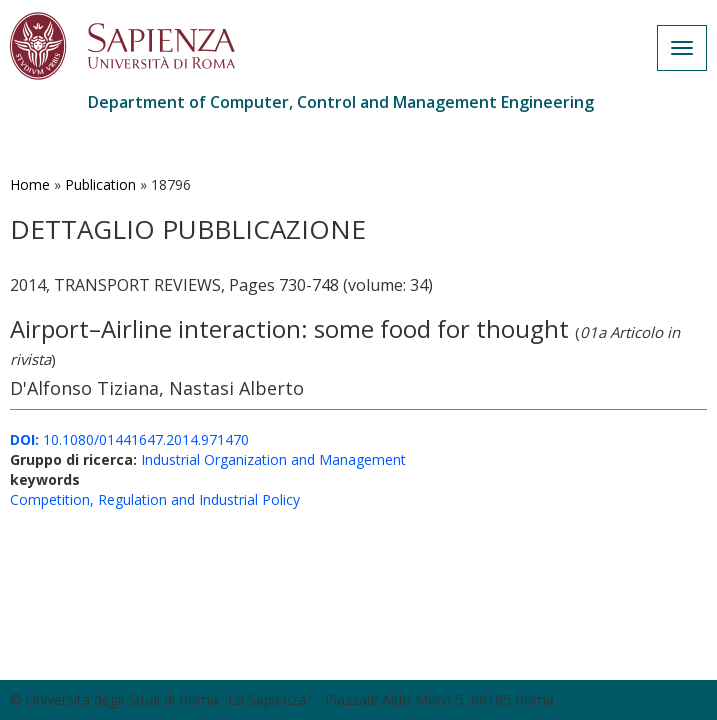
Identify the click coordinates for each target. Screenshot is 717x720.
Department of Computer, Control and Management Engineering (341, 102)
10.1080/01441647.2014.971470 (129, 439)
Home (30, 184)
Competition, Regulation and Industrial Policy (155, 499)
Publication (100, 184)
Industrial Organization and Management (273, 459)
